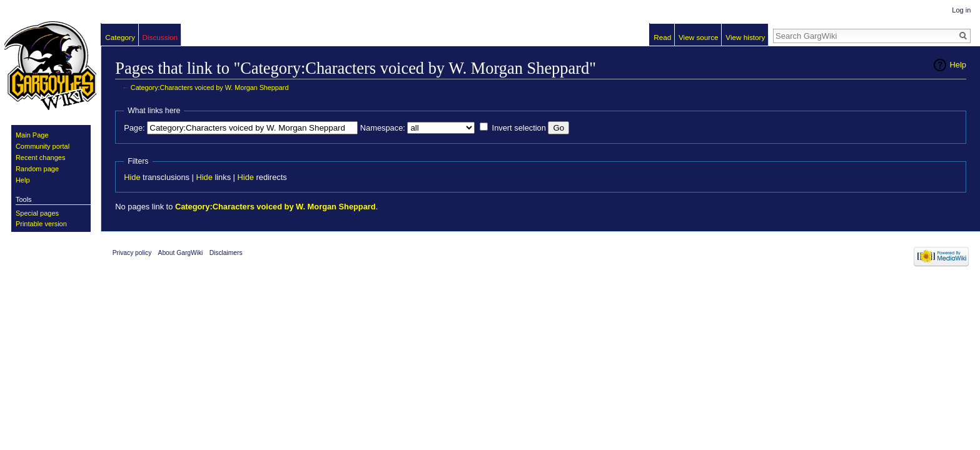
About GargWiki (181, 253)
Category (120, 37)
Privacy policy (132, 253)
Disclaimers (226, 253)
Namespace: (383, 128)
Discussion (160, 37)
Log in (961, 10)
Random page (37, 169)
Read (662, 37)
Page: (134, 128)
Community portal (43, 146)
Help (958, 65)
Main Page (32, 135)
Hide (132, 177)
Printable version (41, 224)
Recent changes (41, 157)
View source (699, 37)
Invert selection (519, 128)
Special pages (37, 213)
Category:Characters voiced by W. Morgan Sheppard (210, 87)
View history (745, 37)
